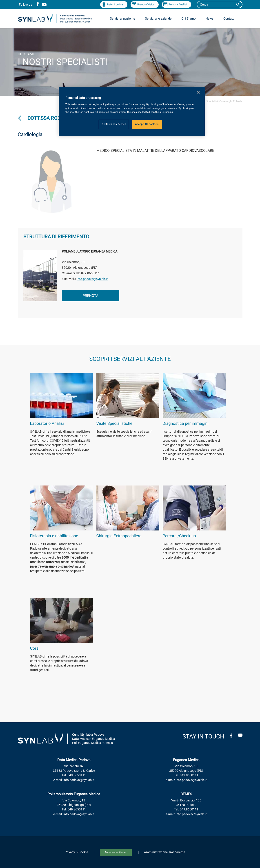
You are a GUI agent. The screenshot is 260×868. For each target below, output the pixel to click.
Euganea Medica (186, 760)
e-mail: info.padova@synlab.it (74, 780)
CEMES (186, 794)
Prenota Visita (146, 4)
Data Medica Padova (74, 760)
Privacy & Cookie (76, 852)
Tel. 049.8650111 (74, 775)
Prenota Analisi (178, 4)
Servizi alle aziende (158, 19)
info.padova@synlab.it (92, 279)
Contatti (229, 19)
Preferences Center (116, 852)
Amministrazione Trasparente (165, 852)
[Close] (198, 92)
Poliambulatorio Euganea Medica (74, 794)
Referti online (115, 4)
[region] (132, 111)
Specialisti (212, 101)
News (210, 19)
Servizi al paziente (122, 19)
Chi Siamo (189, 19)
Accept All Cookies (147, 124)
